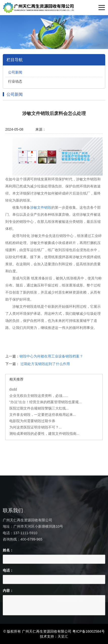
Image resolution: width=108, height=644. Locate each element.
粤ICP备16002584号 (89, 631)
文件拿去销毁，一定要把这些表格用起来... (43, 415)
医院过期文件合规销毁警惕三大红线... (39, 408)
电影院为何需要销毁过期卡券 (32, 421)
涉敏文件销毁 (41, 207)
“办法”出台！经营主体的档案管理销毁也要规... (46, 402)
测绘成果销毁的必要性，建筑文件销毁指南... (44, 434)
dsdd (13, 389)
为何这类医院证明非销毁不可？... (36, 427)
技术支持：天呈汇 (54, 636)
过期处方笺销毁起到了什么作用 (45, 364)
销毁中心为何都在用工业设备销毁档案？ (51, 356)
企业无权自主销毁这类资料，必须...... (39, 396)
